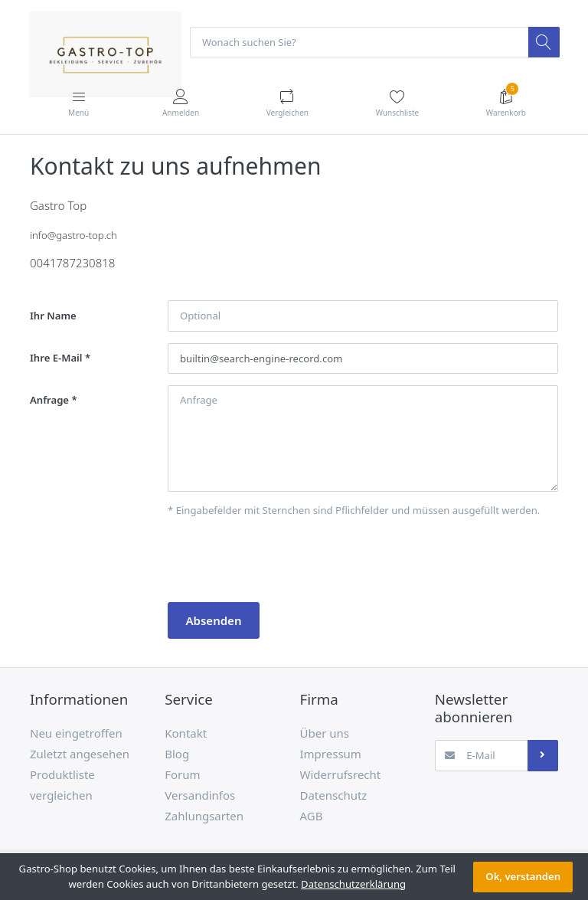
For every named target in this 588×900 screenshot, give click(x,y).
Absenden (214, 620)
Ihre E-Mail (56, 358)
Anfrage (49, 401)
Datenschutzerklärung (353, 884)
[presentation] (284, 561)
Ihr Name (53, 316)
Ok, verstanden (523, 876)
